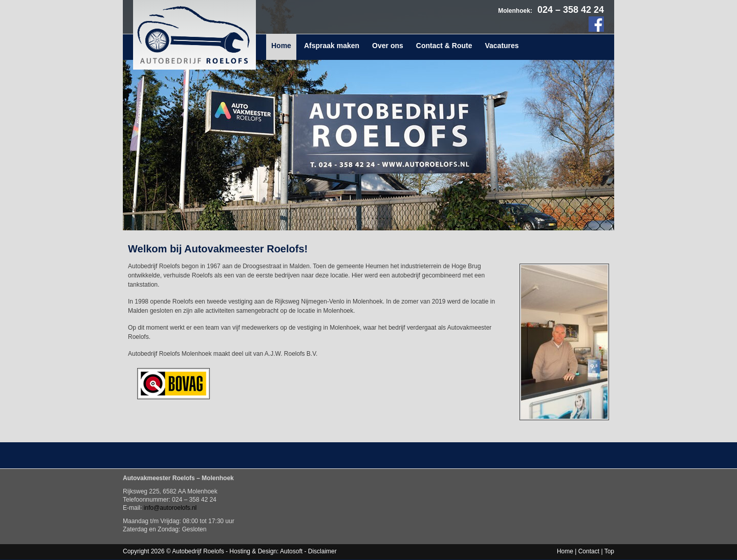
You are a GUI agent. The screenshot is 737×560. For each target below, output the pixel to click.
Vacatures (502, 46)
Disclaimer (322, 551)
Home (281, 46)
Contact (589, 551)
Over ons (388, 46)
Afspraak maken (332, 46)
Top (609, 551)
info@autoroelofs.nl (170, 508)
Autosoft (291, 551)
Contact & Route (444, 46)
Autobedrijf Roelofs (194, 35)
